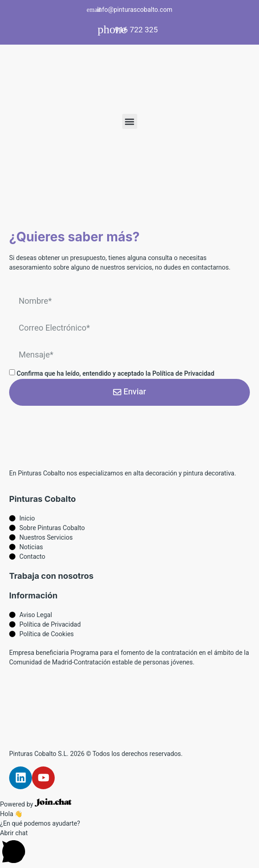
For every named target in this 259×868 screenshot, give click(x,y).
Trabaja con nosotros (51, 576)
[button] (130, 121)
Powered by (36, 804)
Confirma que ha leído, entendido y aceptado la (115, 374)
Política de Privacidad (183, 374)
